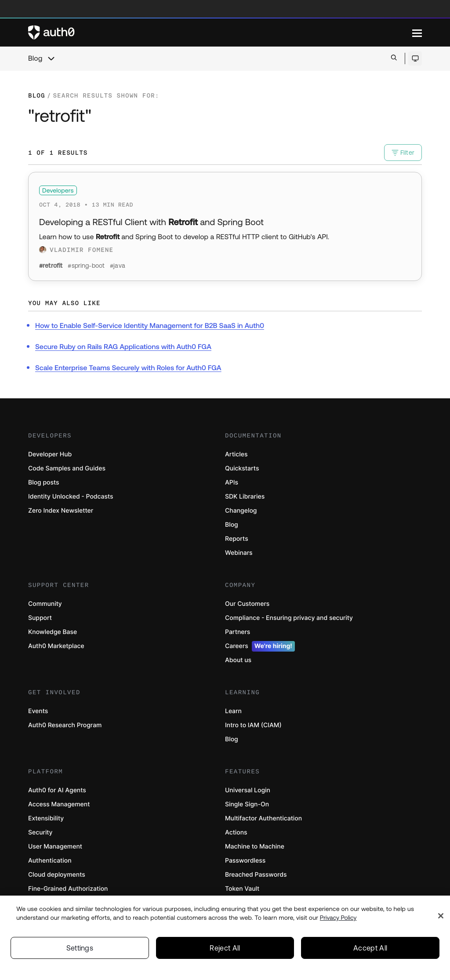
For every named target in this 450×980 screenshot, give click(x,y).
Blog (35, 58)
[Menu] (417, 33)
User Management (55, 847)
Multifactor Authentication (263, 818)
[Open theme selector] (415, 58)
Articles (236, 454)
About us (238, 660)
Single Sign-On (247, 804)
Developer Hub (50, 454)
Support (40, 618)
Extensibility (46, 818)
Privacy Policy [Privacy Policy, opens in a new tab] (338, 919)
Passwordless (245, 861)
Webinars (239, 553)
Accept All (370, 950)
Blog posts (44, 483)
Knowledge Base (53, 632)
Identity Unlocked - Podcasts (71, 497)
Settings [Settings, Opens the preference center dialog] (80, 950)
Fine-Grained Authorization (68, 889)
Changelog (241, 511)
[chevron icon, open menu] (51, 58)
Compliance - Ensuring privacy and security (289, 618)
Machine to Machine (255, 847)
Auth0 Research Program (65, 725)
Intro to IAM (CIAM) (253, 725)
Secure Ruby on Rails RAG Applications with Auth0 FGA (123, 347)
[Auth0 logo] (220, 33)
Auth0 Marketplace (56, 646)
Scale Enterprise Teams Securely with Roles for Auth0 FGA (128, 368)
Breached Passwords (256, 875)
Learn (233, 711)
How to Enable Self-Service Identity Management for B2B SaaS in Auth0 (150, 326)
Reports (237, 539)
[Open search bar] (394, 58)
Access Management (59, 804)
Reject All (225, 950)
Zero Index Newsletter (61, 511)
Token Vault (242, 889)
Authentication (50, 861)
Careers (260, 646)
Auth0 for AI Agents (57, 790)
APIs (232, 483)
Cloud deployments (57, 875)
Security (40, 832)
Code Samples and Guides (67, 468)
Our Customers (247, 604)
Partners (238, 632)
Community (45, 604)
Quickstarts (242, 468)
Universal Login (248, 790)
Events (38, 711)
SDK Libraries (245, 497)
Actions (236, 832)
